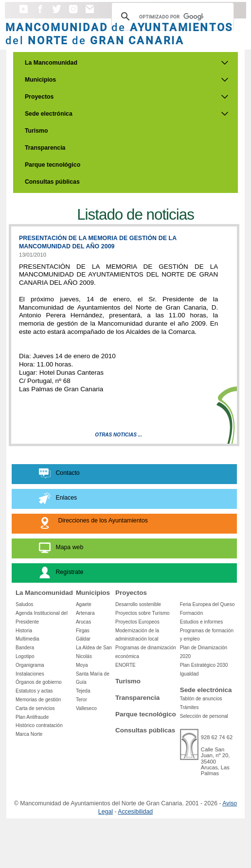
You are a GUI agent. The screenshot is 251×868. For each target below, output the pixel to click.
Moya (82, 665)
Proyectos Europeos (137, 622)
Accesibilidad (135, 812)
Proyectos (39, 97)
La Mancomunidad (51, 63)
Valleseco (86, 708)
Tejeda (83, 691)
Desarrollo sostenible (138, 604)
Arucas (83, 622)
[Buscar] (171, 17)
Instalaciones (30, 674)
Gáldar (83, 639)
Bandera (25, 648)
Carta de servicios (35, 708)
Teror (81, 700)
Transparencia (45, 148)
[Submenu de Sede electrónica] (225, 114)
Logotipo (25, 656)
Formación (192, 613)
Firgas (83, 631)
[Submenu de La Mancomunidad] (225, 63)
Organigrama (30, 665)
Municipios (40, 80)
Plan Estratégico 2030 (204, 665)
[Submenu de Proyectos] (225, 97)
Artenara (85, 613)
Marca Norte (29, 734)
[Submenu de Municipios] (225, 80)
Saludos (24, 604)
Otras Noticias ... (118, 435)
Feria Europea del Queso (207, 604)
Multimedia (27, 639)
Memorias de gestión (38, 700)
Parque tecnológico (53, 165)
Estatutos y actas (34, 691)
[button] (24, 14)
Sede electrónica (49, 114)
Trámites (189, 707)
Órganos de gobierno (39, 682)
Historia (24, 631)
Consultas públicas (52, 182)
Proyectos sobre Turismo (142, 613)
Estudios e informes (202, 622)
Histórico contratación (39, 725)
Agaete (84, 604)
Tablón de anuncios (201, 699)
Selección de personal (204, 716)
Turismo (36, 131)
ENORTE (125, 665)
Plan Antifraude (32, 717)
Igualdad (189, 674)
